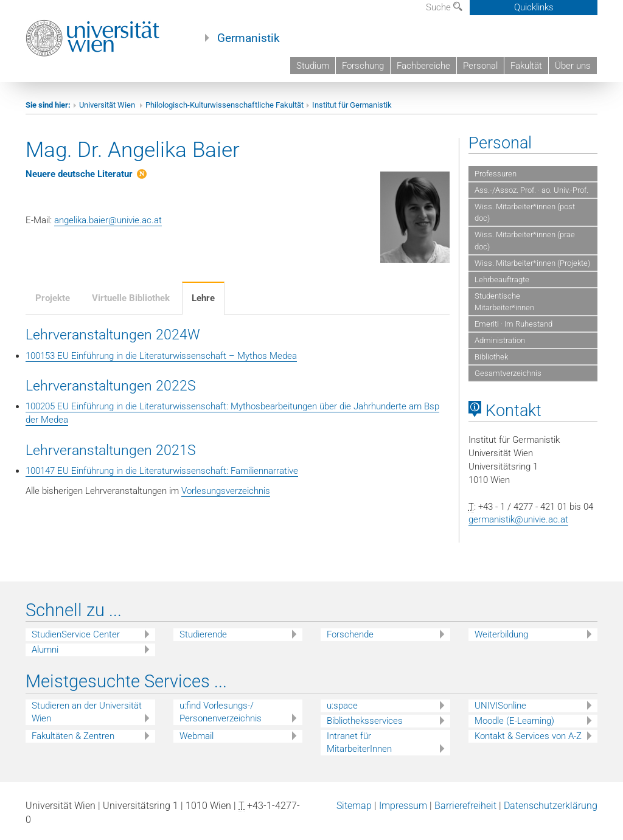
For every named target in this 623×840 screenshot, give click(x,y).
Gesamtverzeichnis (508, 373)
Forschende (350, 634)
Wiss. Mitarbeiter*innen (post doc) (525, 212)
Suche (444, 7)
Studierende (203, 634)
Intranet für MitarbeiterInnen (359, 742)
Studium (313, 66)
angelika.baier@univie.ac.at (108, 220)
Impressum (403, 806)
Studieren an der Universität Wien (87, 712)
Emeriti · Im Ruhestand (513, 324)
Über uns (573, 66)
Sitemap (354, 806)
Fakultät (526, 66)
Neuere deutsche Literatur (79, 174)
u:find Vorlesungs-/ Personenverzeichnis (221, 712)
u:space (342, 706)
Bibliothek (491, 357)
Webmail (197, 736)
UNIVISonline (500, 706)
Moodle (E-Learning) (514, 721)
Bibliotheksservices (365, 721)
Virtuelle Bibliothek (131, 298)
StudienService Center (76, 634)
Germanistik (249, 38)
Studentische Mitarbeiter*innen (504, 302)
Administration (500, 340)
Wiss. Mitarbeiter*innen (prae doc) (525, 240)
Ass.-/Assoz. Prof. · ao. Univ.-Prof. (531, 190)
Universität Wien (108, 105)
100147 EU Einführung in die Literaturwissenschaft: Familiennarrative (162, 471)
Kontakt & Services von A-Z (528, 736)
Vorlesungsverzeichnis (226, 491)
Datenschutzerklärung (551, 806)
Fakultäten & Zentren (73, 736)
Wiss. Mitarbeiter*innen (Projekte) (532, 263)
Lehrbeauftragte (502, 279)
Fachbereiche (423, 66)
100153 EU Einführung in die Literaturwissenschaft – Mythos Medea (161, 356)
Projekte (53, 298)
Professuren (496, 174)
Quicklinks (534, 7)
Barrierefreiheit (465, 806)
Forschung (363, 66)
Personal (480, 66)
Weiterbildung (501, 634)
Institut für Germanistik (352, 105)
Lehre (203, 298)
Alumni (45, 650)
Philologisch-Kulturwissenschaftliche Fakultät (224, 105)
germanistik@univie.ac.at (518, 519)
